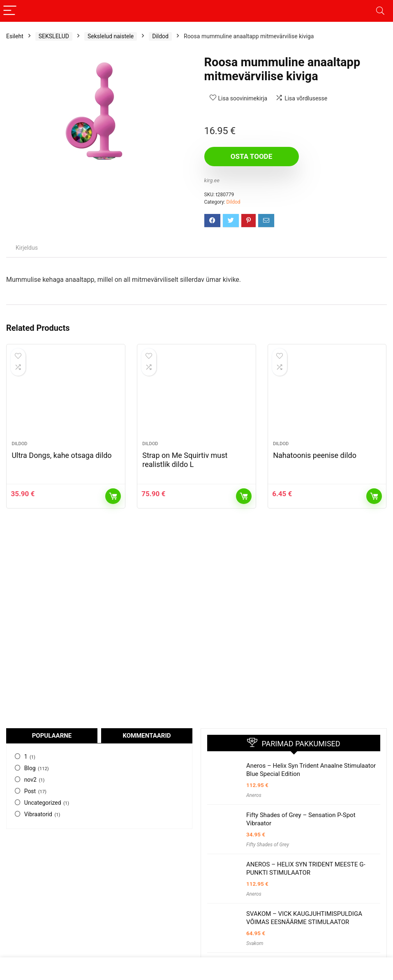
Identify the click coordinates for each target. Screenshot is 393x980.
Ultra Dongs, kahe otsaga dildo (61, 455)
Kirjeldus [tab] (27, 248)
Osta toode (251, 156)
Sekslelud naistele (111, 36)
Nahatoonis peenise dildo (315, 455)
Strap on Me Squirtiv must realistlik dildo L (185, 460)
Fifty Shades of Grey (268, 845)
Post (30, 791)
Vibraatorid (38, 814)
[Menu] (10, 11)
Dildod (160, 36)
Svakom (255, 943)
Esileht (15, 36)
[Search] (380, 11)
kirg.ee (212, 180)
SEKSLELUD (54, 36)
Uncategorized (43, 803)
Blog (30, 768)
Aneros (254, 795)
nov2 (30, 780)
